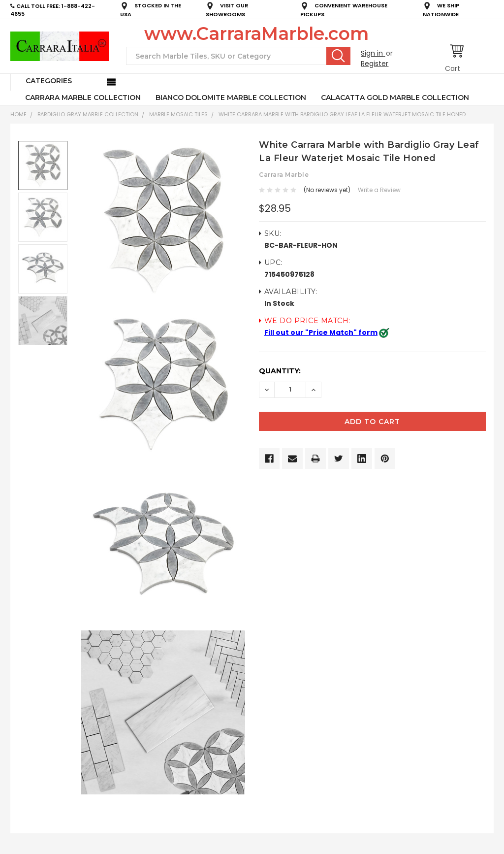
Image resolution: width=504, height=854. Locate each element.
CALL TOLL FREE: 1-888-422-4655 (53, 10)
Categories (49, 81)
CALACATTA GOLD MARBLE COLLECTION (395, 98)
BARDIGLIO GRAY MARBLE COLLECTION (88, 114)
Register (375, 64)
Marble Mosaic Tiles (178, 114)
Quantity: (280, 371)
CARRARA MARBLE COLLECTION (83, 98)
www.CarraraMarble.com (256, 33)
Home (18, 114)
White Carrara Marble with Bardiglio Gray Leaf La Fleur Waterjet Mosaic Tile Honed (342, 114)
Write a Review (379, 190)
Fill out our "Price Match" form (321, 332)
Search (338, 56)
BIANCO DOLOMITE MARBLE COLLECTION (231, 98)
